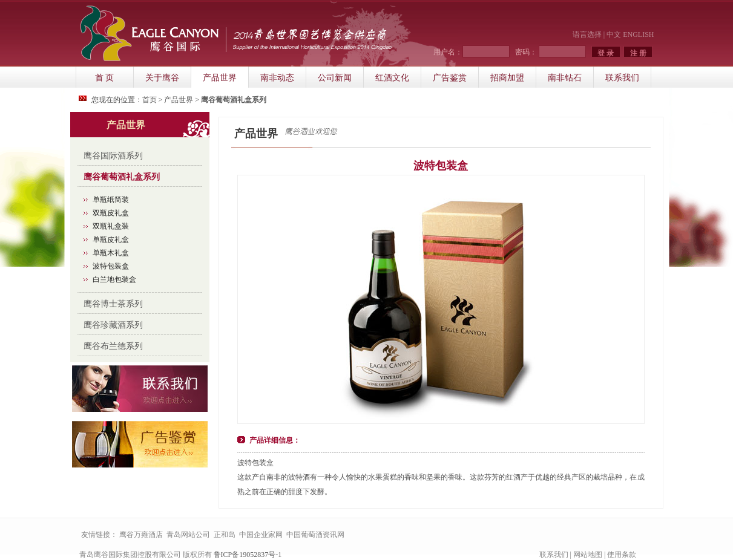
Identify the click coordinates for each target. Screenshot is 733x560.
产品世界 (220, 78)
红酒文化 (392, 78)
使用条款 (622, 555)
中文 (614, 34)
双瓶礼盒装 (111, 226)
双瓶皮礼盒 (111, 213)
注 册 (638, 53)
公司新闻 (335, 78)
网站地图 (588, 555)
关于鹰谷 (162, 78)
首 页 (105, 78)
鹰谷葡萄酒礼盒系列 (122, 177)
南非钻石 (565, 78)
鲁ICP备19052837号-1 (248, 555)
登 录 (606, 53)
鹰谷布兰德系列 (113, 346)
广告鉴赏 (450, 78)
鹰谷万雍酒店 (141, 535)
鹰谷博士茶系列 (113, 304)
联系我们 (622, 78)
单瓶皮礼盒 (111, 239)
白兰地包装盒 (114, 279)
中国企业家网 (261, 535)
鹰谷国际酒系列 (113, 156)
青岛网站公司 (188, 535)
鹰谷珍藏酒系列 (113, 325)
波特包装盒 (111, 266)
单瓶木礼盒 (111, 253)
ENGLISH (638, 34)
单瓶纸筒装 (111, 200)
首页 (150, 100)
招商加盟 (507, 78)
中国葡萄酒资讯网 (315, 535)
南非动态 (277, 78)
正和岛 (225, 535)
